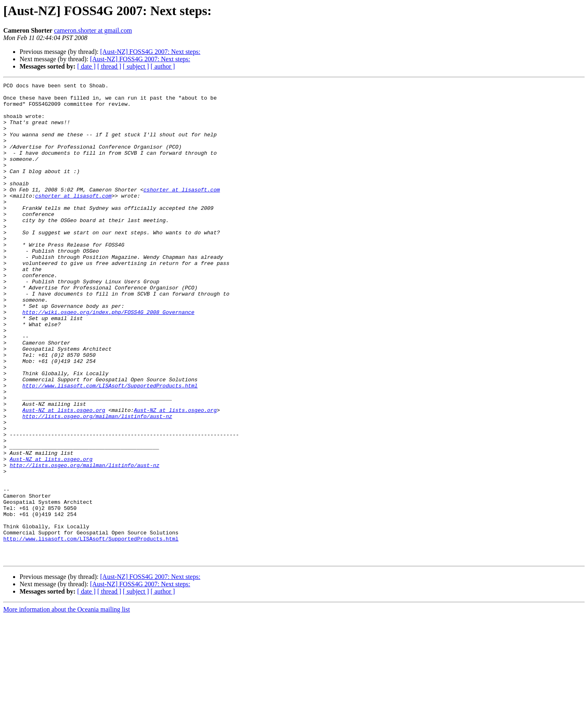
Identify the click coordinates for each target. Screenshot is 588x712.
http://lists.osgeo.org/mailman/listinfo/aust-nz (97, 483)
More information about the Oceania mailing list (67, 705)
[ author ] (163, 66)
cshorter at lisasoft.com (182, 211)
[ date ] (86, 66)
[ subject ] (136, 66)
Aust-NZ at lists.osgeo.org (64, 476)
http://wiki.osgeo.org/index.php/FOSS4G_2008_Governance (108, 358)
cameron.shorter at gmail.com (93, 30)
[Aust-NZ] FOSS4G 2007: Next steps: (150, 52)
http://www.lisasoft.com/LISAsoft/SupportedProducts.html (110, 447)
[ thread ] (109, 66)
